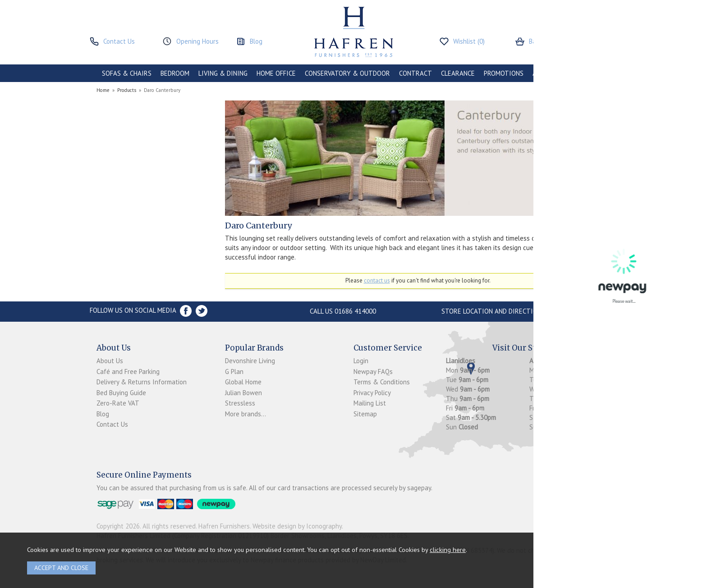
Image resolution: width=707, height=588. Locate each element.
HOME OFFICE (276, 73)
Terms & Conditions (382, 382)
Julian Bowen (243, 393)
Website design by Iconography (297, 526)
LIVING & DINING (223, 73)
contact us (377, 280)
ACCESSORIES (553, 73)
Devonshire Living (250, 361)
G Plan (234, 371)
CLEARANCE (458, 73)
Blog (103, 414)
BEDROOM (175, 73)
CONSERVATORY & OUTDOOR (347, 73)
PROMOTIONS (504, 73)
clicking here (448, 549)
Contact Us (112, 424)
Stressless (240, 403)
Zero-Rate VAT (118, 403)
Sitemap (365, 414)
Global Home (243, 382)
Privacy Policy (372, 393)
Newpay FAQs (373, 371)
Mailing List (370, 403)
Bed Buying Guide (121, 393)
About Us (110, 361)
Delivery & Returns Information (142, 382)
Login (361, 361)
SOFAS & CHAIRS (127, 73)
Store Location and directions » (496, 311)
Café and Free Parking (128, 371)
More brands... (246, 414)
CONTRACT (415, 73)
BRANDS (593, 73)
